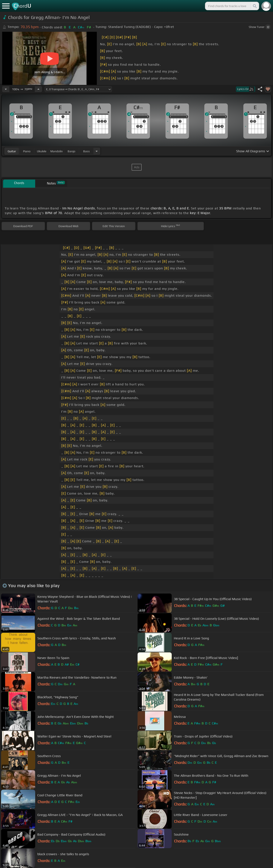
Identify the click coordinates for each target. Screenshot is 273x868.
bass (86, 151)
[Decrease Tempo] (6, 89)
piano (27, 151)
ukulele (42, 151)
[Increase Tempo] (38, 89)
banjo (71, 151)
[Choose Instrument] (97, 151)
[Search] (254, 6)
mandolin (57, 151)
